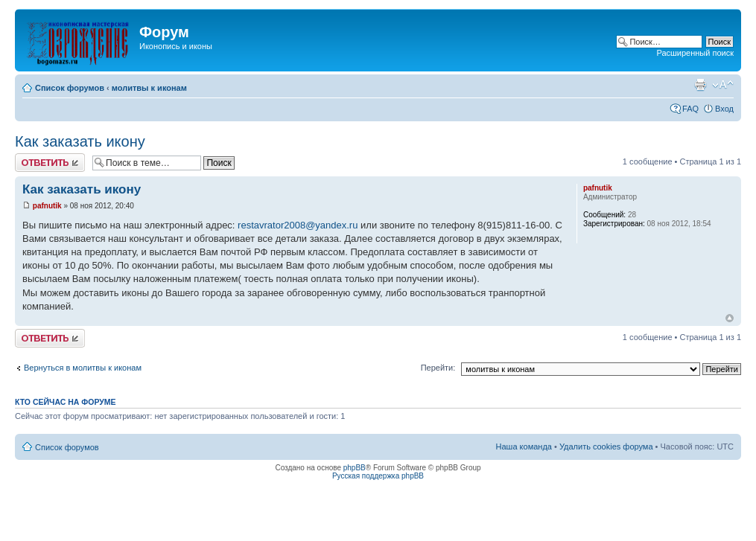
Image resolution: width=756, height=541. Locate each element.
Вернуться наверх (730, 318)
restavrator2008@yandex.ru (298, 225)
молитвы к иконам (149, 88)
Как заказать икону (80, 141)
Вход (724, 109)
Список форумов (70, 88)
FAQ (690, 109)
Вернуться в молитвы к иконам (83, 368)
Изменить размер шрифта (723, 85)
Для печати (700, 85)
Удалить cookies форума (606, 446)
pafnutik (47, 206)
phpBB (355, 468)
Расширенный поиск (695, 53)
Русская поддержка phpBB (378, 476)
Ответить (50, 163)
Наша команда (524, 446)
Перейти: (438, 368)
